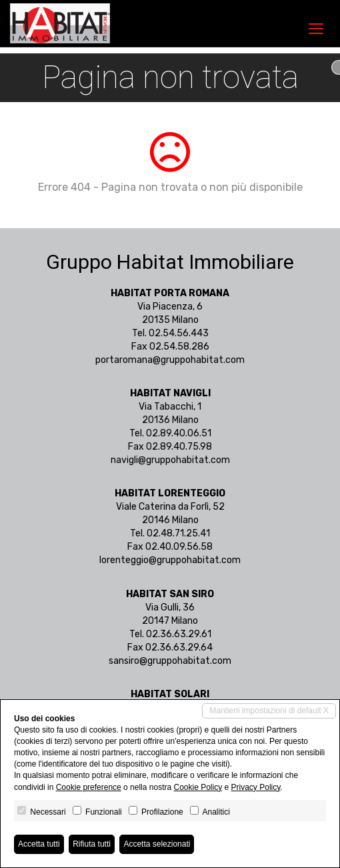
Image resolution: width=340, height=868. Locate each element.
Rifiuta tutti (92, 844)
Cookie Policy (198, 787)
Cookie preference (89, 787)
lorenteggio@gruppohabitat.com (170, 560)
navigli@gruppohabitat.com (170, 460)
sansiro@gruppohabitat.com (170, 661)
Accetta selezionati (157, 844)
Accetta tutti (39, 844)
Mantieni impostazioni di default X (269, 711)
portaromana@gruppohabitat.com (170, 360)
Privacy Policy (256, 787)
